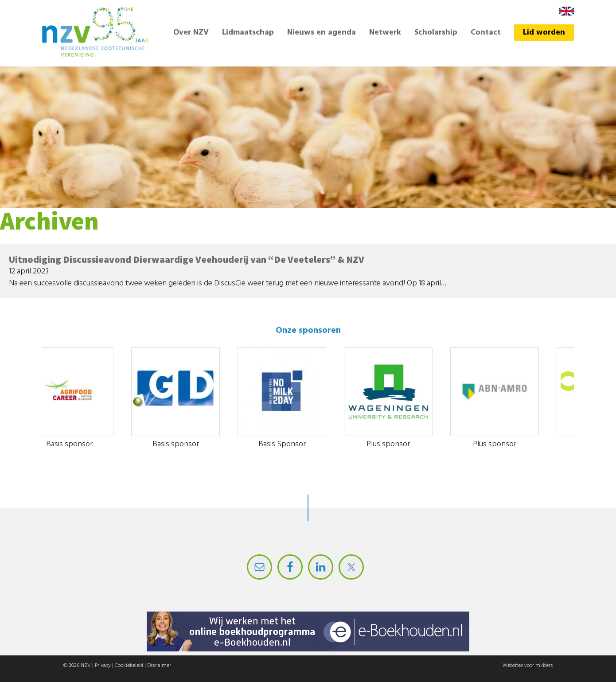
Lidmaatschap (248, 33)
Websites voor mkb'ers (528, 666)
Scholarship (436, 33)
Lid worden (544, 33)
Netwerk (385, 33)
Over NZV (191, 33)
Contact (486, 33)
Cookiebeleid (129, 666)
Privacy (103, 666)
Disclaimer (159, 666)
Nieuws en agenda (322, 33)
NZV (86, 666)
